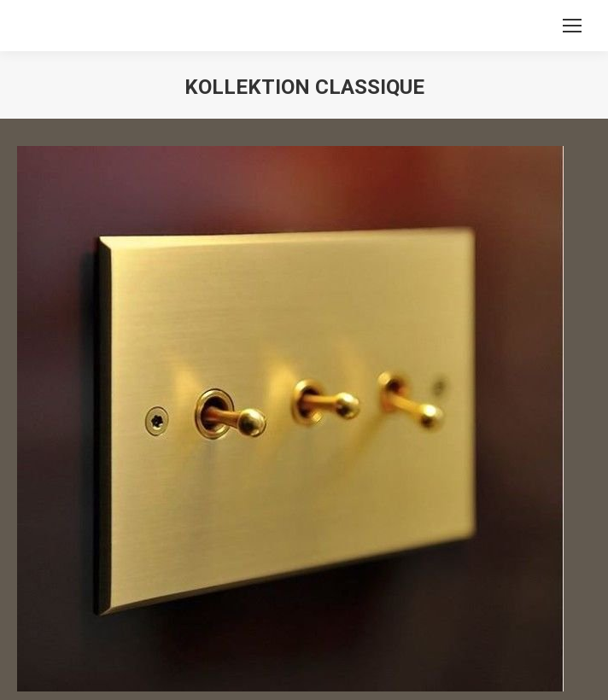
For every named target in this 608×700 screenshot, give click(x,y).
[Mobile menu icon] (572, 26)
